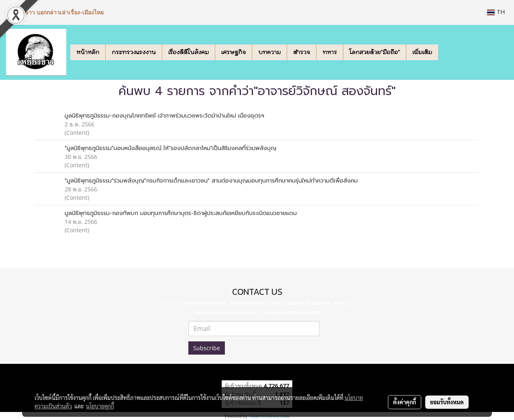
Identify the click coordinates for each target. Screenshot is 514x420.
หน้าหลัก (88, 52)
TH (496, 12)
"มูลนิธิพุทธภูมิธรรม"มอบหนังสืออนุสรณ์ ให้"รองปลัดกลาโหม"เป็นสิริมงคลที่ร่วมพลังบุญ (170, 148)
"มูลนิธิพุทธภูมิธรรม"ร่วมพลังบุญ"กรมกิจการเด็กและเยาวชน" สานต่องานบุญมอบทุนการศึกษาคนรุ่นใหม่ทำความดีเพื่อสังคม (211, 181)
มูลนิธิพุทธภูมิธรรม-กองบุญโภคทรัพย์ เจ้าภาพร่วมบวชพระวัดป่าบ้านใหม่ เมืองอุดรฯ (164, 116)
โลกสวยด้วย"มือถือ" (375, 52)
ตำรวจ (302, 52)
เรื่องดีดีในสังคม (189, 52)
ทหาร (330, 52)
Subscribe (207, 348)
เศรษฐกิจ (234, 52)
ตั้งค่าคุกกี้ (405, 402)
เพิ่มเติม (422, 52)
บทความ (269, 52)
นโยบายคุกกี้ (100, 406)
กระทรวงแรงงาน (134, 52)
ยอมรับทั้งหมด (447, 402)
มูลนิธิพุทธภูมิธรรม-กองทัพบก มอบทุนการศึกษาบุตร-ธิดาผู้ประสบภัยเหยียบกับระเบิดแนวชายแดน (181, 213)
